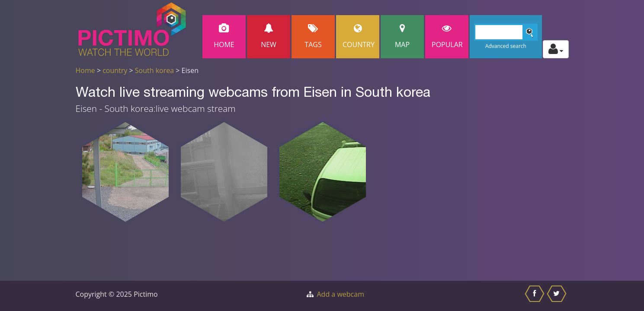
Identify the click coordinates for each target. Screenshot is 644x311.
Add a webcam (341, 294)
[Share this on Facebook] (536, 296)
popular (447, 36)
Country (359, 36)
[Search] (506, 32)
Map (402, 36)
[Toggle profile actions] (556, 49)
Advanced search (506, 46)
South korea (154, 70)
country (115, 70)
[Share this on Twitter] (558, 296)
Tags (313, 36)
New (269, 36)
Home (224, 36)
